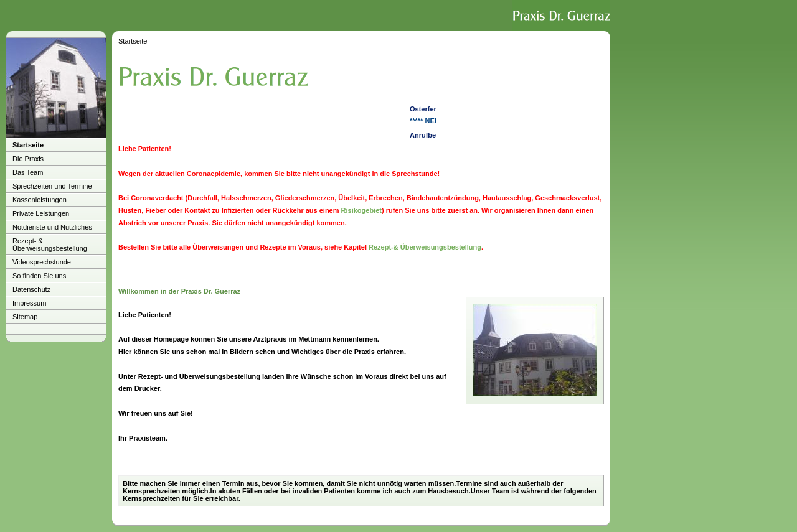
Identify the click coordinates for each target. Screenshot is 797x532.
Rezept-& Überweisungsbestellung (425, 247)
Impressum (29, 303)
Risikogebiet (361, 210)
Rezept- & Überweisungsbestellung (50, 245)
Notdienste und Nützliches (52, 227)
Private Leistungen (41, 213)
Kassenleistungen (40, 200)
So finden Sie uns (39, 276)
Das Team (28, 172)
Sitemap (25, 317)
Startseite (28, 145)
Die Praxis (28, 159)
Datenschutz (31, 289)
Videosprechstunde (42, 262)
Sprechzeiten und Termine (52, 186)
